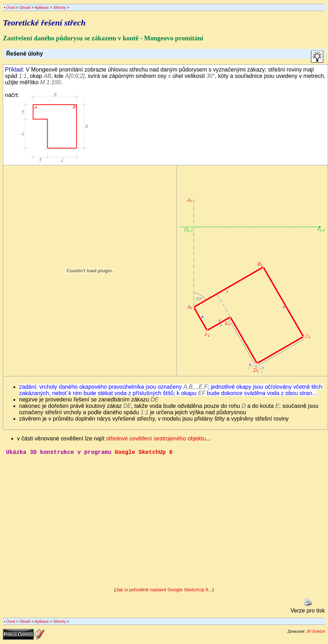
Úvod (11, 7)
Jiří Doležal (315, 633)
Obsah (25, 7)
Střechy (59, 7)
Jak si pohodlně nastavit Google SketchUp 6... (164, 591)
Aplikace (42, 7)
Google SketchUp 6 (143, 453)
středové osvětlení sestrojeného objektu (156, 438)
